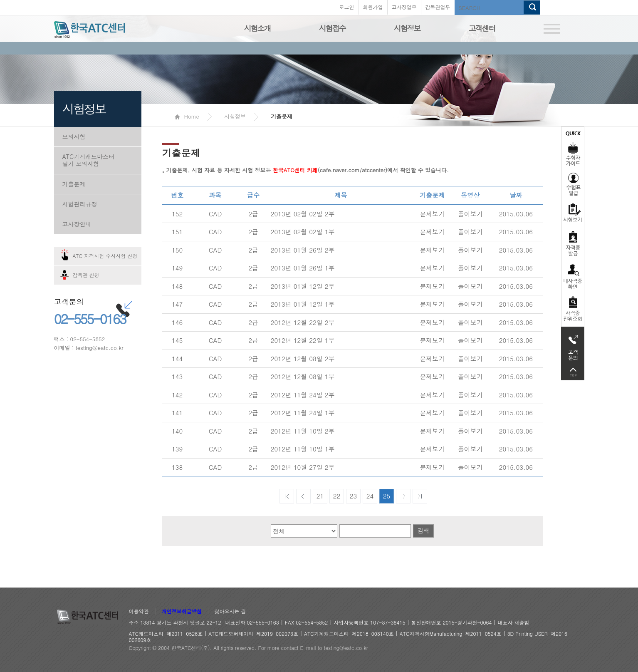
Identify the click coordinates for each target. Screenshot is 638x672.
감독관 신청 (86, 275)
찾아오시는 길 (230, 611)
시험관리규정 (80, 204)
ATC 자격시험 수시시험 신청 (105, 256)
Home (187, 116)
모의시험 (74, 136)
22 (337, 496)
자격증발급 (573, 243)
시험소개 (257, 28)
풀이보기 (470, 214)
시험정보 (407, 28)
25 (387, 496)
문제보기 (432, 214)
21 (320, 496)
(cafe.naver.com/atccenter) (330, 170)
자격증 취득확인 (573, 276)
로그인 (347, 7)
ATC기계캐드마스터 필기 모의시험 (89, 160)
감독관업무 (438, 7)
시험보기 (573, 213)
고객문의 (573, 345)
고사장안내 (77, 224)
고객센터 (482, 28)
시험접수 (332, 28)
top (573, 372)
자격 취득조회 (573, 309)
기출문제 (74, 184)
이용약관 (139, 611)
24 (370, 496)
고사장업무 (404, 7)
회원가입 (373, 7)
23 (354, 496)
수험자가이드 (573, 148)
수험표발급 (573, 184)
